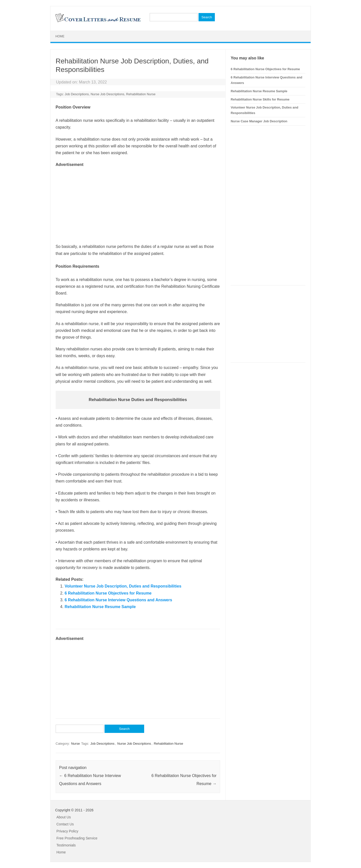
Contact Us (65, 824)
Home (60, 36)
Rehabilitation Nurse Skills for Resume (260, 99)
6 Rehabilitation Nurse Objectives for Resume (108, 593)
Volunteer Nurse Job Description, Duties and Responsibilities (123, 586)
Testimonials (66, 845)
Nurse (76, 744)
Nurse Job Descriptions (107, 94)
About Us (64, 817)
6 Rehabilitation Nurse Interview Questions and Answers (118, 600)
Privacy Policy (67, 831)
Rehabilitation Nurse (141, 94)
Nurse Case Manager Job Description (259, 121)
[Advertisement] (138, 203)
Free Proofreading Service (77, 838)
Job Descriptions (77, 94)
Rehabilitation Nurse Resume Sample (100, 607)
